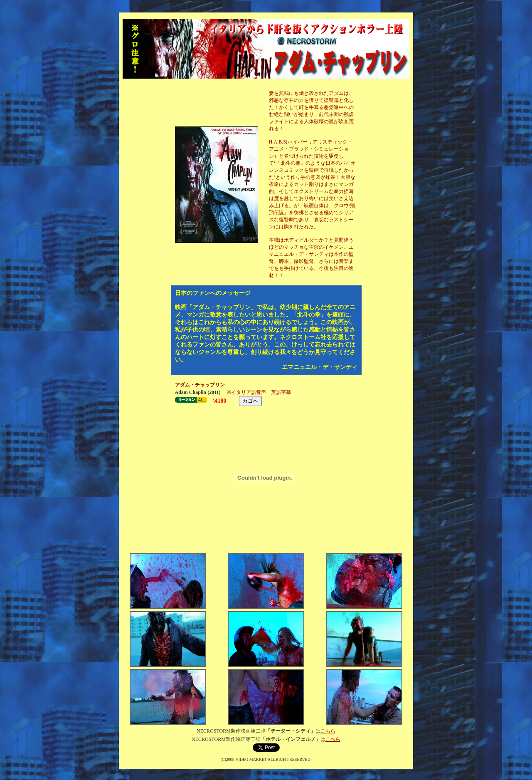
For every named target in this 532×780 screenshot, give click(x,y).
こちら (328, 731)
